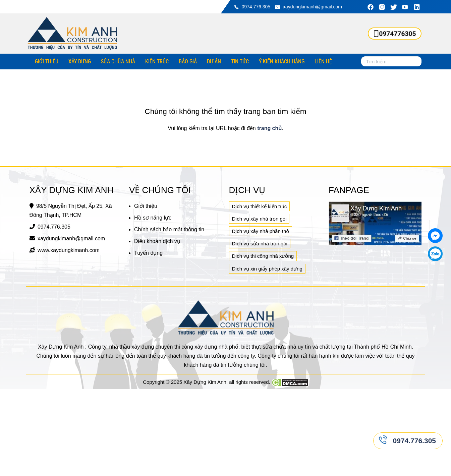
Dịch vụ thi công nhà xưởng (263, 256)
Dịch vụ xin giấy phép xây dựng (267, 269)
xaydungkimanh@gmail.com (313, 7)
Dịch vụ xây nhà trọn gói (259, 219)
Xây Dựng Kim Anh (205, 382)
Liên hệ (323, 62)
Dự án (214, 62)
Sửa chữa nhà (118, 62)
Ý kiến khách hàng (282, 62)
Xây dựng (80, 62)
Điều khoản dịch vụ (157, 241)
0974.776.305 (256, 7)
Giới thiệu (47, 62)
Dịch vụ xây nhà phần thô (261, 231)
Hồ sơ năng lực (153, 218)
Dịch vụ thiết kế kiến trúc (260, 206)
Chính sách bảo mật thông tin (169, 229)
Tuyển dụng (148, 253)
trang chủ (269, 128)
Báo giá (188, 62)
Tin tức (240, 62)
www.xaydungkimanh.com (69, 250)
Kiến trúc (157, 62)
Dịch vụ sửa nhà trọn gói (260, 244)
